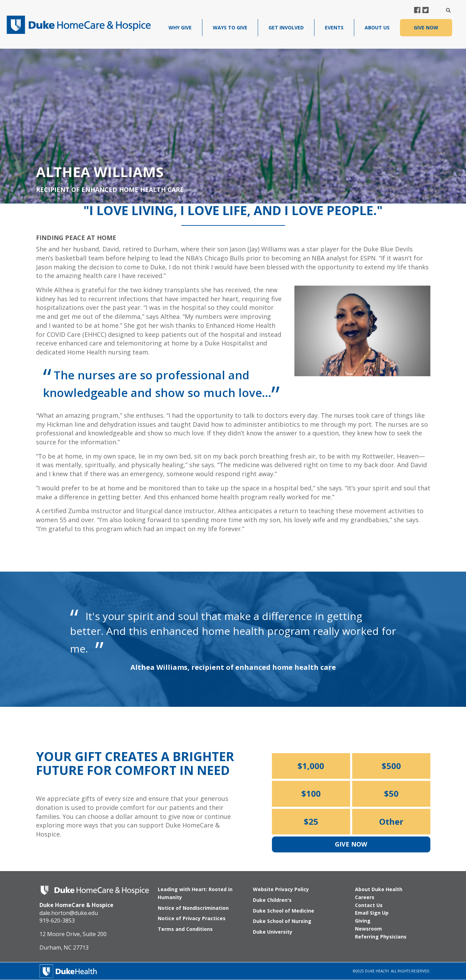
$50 (391, 793)
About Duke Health (379, 889)
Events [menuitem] (334, 27)
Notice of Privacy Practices (192, 918)
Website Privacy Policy (281, 889)
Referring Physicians (381, 937)
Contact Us (369, 905)
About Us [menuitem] (377, 27)
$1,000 (311, 766)
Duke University (273, 932)
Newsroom (368, 929)
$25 (311, 821)
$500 (391, 766)
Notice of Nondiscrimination (193, 908)
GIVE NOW (426, 27)
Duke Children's (272, 900)
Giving (363, 921)
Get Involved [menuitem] (286, 27)
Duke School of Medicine (284, 911)
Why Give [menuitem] (180, 27)
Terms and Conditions (185, 929)
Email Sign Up (372, 913)
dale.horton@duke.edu (69, 913)
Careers (365, 897)
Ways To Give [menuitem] (230, 27)
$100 (311, 793)
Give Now (351, 844)
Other (391, 821)
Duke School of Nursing (282, 921)
